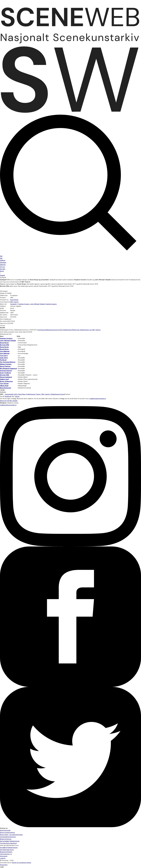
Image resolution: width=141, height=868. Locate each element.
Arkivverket (4, 856)
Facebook (8, 396)
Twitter (17, 396)
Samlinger (3, 262)
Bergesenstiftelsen (6, 852)
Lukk (2, 867)
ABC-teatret (14, 302)
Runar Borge (14, 300)
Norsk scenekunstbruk (7, 833)
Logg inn (3, 858)
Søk (1, 258)
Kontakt (3, 269)
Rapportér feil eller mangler (9, 401)
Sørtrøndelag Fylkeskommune (10, 841)
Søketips (3, 265)
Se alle (3, 390)
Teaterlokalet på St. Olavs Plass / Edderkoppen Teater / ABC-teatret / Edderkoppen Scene (35, 394)
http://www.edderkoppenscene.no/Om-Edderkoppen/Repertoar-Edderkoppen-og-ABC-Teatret (69, 330)
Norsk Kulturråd (5, 830)
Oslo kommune (5, 854)
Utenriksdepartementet (8, 837)
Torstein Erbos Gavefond (8, 843)
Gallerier (3, 260)
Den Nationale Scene (7, 850)
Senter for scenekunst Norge (22, 863)
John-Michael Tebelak (37, 304)
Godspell (13, 304)
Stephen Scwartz (24, 304)
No (2, 271)
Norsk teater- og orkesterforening (11, 835)
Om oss (2, 267)
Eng (2, 275)
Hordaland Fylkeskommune (9, 848)
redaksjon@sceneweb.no (98, 399)
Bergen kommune (6, 839)
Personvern (4, 865)
